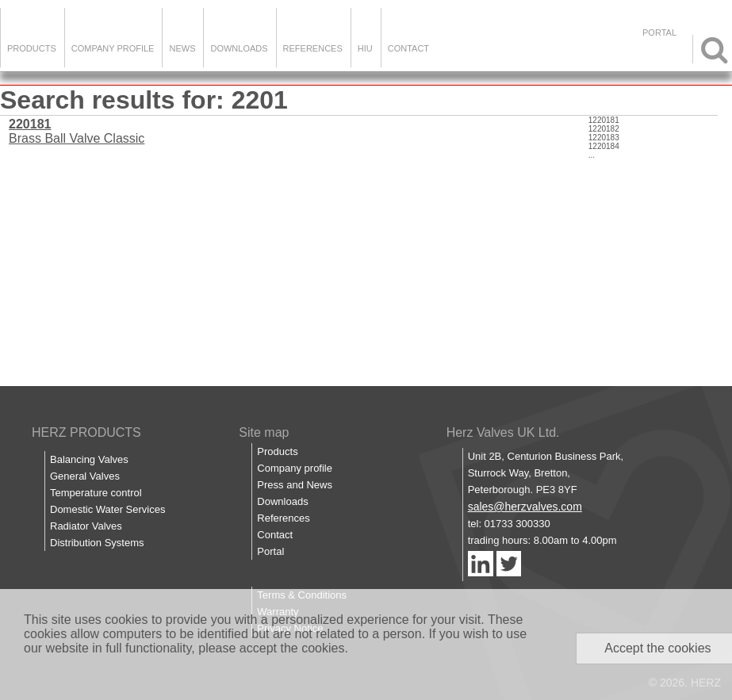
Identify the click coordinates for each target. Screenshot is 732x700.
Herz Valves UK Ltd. (503, 432)
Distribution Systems (97, 543)
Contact (408, 48)
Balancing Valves (89, 459)
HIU (365, 48)
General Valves (85, 476)
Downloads (239, 48)
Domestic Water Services (107, 509)
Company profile (295, 468)
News (182, 48)
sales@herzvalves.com (525, 507)
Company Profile (113, 48)
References (313, 48)
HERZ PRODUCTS (86, 432)
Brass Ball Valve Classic (77, 131)
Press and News (295, 485)
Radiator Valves (86, 526)
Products (32, 48)
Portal (270, 551)
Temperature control (96, 493)
